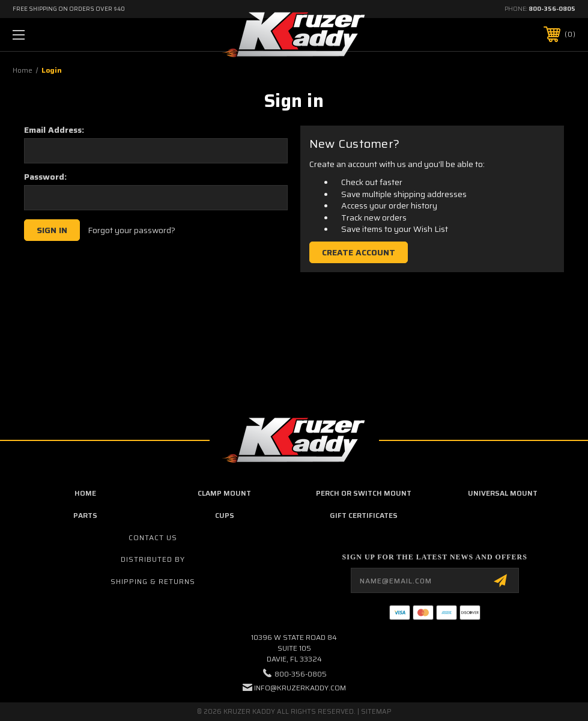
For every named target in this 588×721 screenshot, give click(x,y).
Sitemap (376, 712)
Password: (45, 177)
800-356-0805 (552, 9)
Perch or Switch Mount (364, 493)
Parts (85, 515)
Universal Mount (503, 493)
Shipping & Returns (153, 581)
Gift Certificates (364, 515)
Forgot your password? (132, 231)
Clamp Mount (224, 493)
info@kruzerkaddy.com (300, 688)
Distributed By (153, 559)
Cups (225, 515)
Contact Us (153, 537)
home (85, 493)
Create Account (359, 252)
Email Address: (54, 130)
